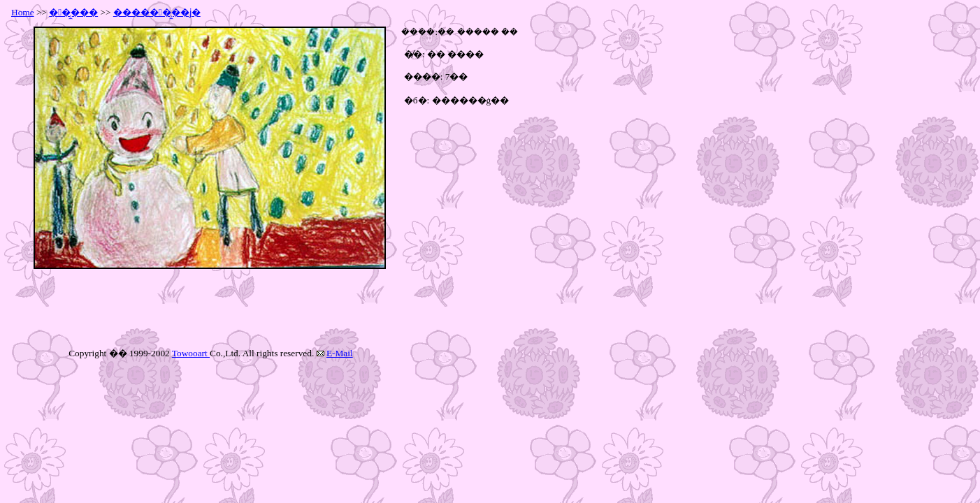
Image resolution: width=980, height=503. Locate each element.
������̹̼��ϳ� (157, 12)
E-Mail (340, 353)
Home (23, 12)
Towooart (191, 353)
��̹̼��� (73, 12)
